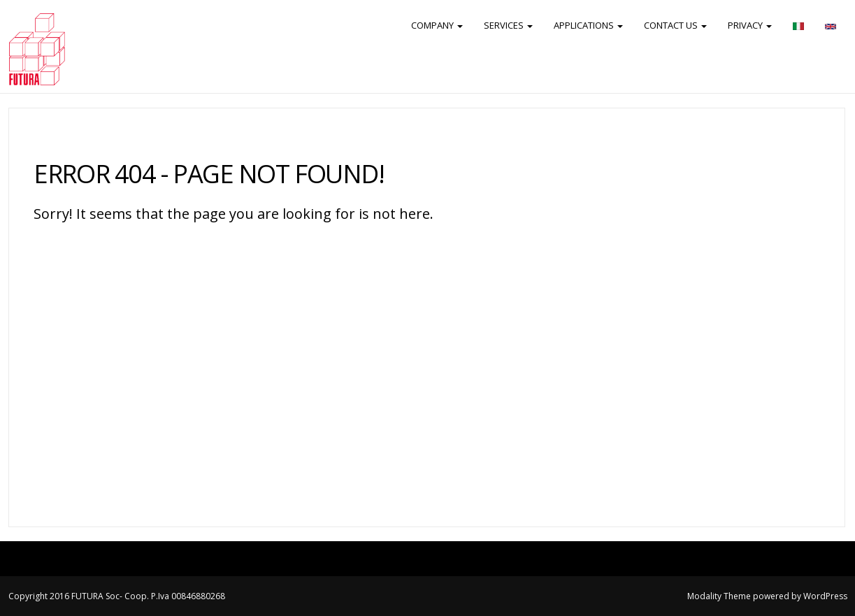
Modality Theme (719, 596)
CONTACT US (675, 25)
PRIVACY (750, 25)
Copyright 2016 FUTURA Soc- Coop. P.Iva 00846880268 (117, 596)
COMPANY (437, 25)
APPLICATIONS (588, 25)
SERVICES (508, 25)
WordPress (825, 596)
